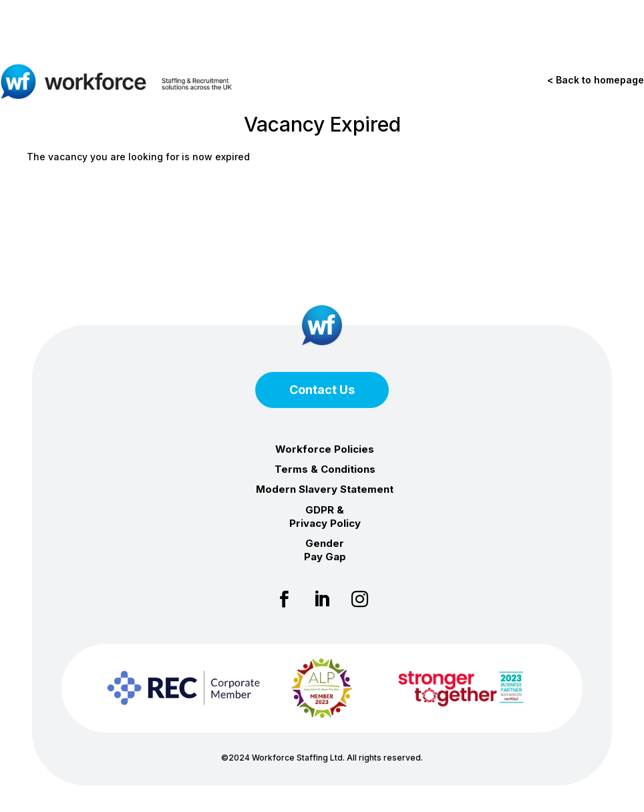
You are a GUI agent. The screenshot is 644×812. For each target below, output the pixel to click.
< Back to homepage (596, 80)
